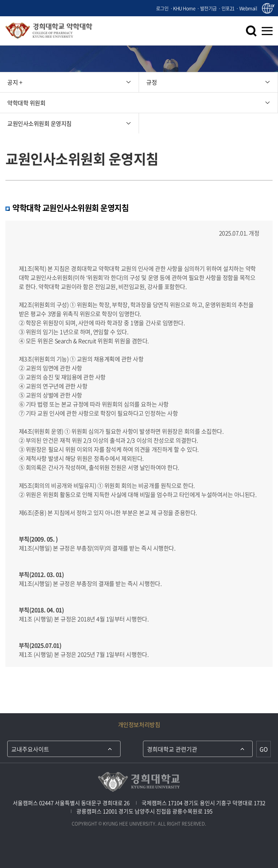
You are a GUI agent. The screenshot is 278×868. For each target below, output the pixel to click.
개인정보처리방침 (139, 724)
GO (264, 749)
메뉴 (267, 31)
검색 (251, 31)
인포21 (228, 8)
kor (270, 6)
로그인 (162, 8)
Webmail (248, 8)
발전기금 (208, 8)
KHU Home (184, 8)
